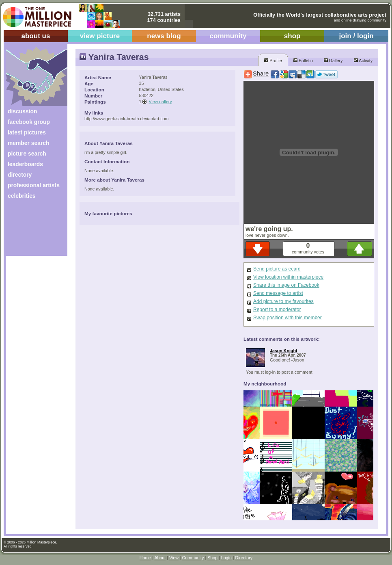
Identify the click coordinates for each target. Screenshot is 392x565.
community (228, 36)
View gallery (160, 102)
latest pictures (27, 132)
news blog (164, 36)
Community (193, 558)
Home (145, 558)
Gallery (333, 61)
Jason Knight (284, 351)
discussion (22, 111)
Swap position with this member (288, 318)
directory (20, 175)
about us (36, 36)
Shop (212, 558)
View (174, 558)
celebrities (22, 196)
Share (261, 74)
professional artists (34, 185)
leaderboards (25, 164)
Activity (363, 61)
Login (226, 558)
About (160, 558)
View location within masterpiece (288, 277)
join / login (356, 36)
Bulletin (303, 61)
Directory (244, 558)
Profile (273, 61)
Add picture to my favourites (283, 301)
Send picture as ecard (277, 269)
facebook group (29, 122)
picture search (27, 154)
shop (292, 36)
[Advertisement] (31, 231)
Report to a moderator (277, 310)
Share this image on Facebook (286, 285)
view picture (100, 36)
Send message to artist (278, 293)
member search (28, 143)
